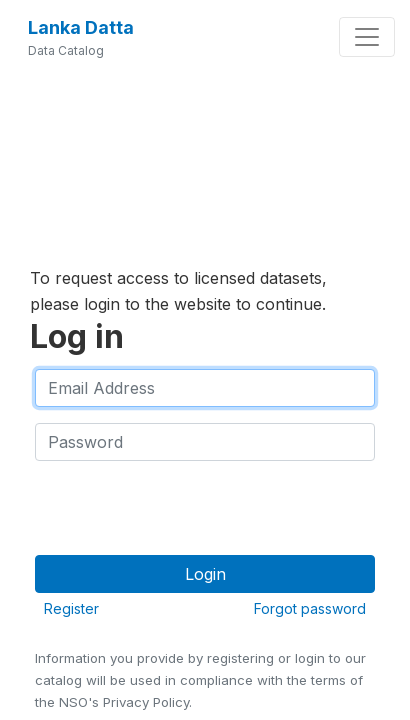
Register (71, 608)
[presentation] (187, 516)
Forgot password (310, 608)
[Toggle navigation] (367, 37)
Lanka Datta (81, 27)
